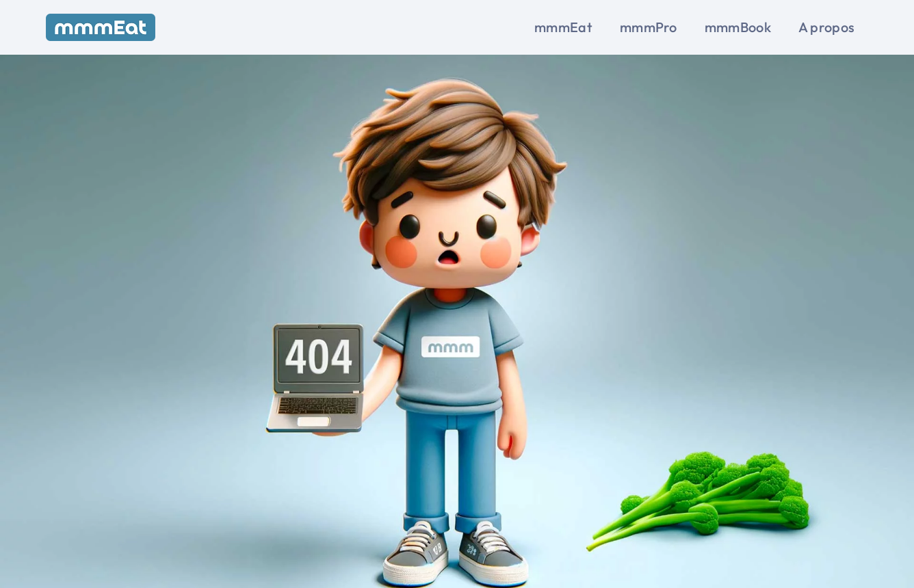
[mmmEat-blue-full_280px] (101, 19)
